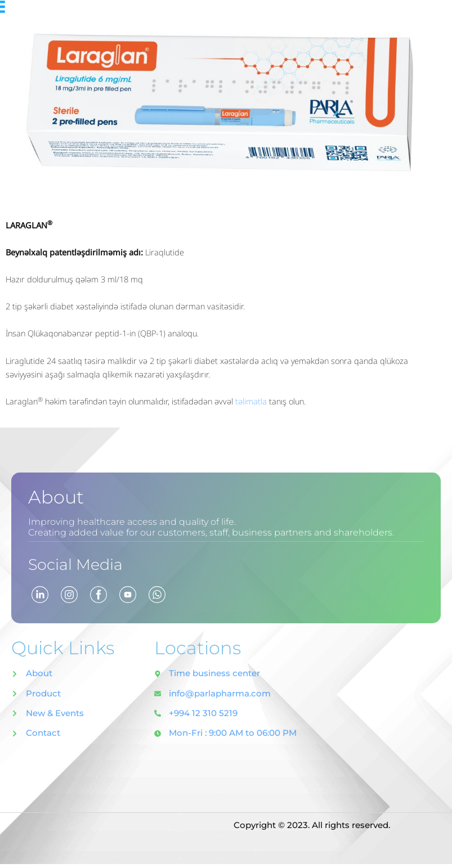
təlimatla (252, 401)
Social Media (84, 563)
